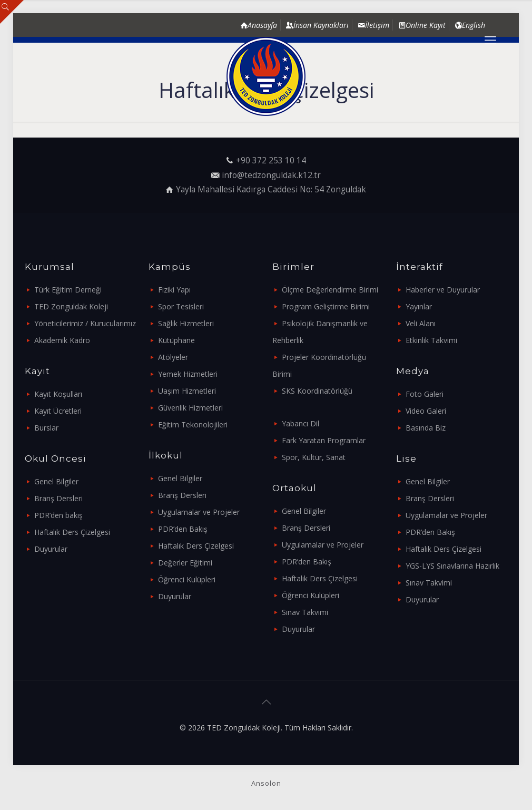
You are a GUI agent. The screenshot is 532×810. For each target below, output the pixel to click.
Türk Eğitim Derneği (68, 290)
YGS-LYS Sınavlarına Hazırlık (452, 566)
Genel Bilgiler (56, 481)
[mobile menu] (490, 40)
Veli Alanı (421, 323)
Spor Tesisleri (181, 306)
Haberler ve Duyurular (443, 290)
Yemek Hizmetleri (188, 374)
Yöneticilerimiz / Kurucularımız (85, 323)
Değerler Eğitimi (185, 563)
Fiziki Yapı (174, 290)
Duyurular (51, 549)
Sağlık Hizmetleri (186, 323)
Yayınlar (419, 306)
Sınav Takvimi (305, 612)
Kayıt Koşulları (58, 394)
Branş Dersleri (58, 498)
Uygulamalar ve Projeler (199, 512)
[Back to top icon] (266, 702)
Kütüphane (176, 340)
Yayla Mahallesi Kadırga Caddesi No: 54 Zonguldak (271, 189)
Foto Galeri (425, 394)
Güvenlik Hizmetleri (190, 408)
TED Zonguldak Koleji (71, 306)
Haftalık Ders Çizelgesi (72, 532)
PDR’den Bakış (183, 529)
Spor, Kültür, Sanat (314, 457)
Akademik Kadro (62, 340)
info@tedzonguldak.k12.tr (271, 175)
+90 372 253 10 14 (271, 160)
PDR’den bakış (58, 515)
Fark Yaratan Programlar (324, 440)
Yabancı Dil (301, 423)
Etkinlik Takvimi (431, 340)
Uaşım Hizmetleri (187, 391)
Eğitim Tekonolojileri (193, 424)
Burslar (46, 428)
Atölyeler (173, 357)
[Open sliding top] (12, 12)
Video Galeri (426, 411)
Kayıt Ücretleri (58, 411)
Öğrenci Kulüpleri (187, 579)
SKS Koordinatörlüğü (317, 391)
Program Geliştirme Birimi (326, 306)
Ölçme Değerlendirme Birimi (330, 290)
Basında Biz (426, 428)
